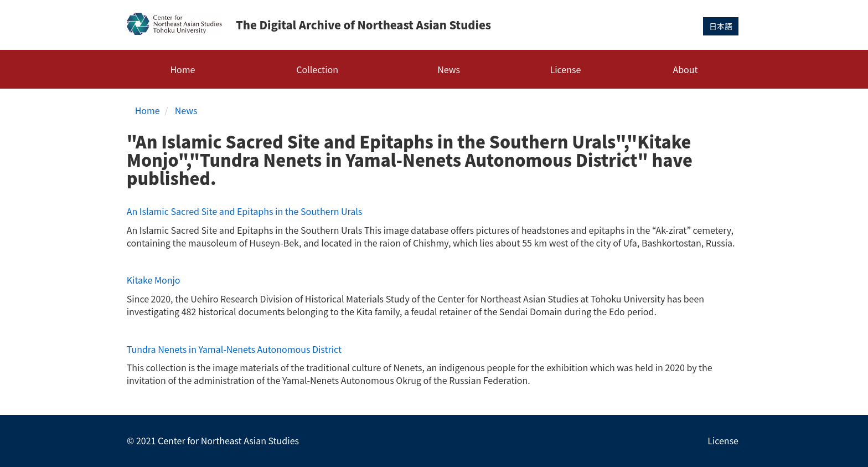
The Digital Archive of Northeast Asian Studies (363, 25)
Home (182, 69)
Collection (317, 69)
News (449, 69)
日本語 (721, 26)
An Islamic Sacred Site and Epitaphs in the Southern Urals (245, 211)
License (566, 69)
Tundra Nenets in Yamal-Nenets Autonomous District (234, 349)
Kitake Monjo (154, 280)
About (685, 69)
